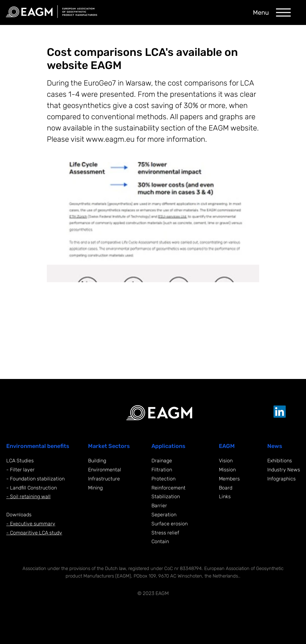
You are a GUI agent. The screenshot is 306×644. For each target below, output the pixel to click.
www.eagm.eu (110, 139)
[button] (283, 12)
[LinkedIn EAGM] (280, 412)
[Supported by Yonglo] (271, 593)
